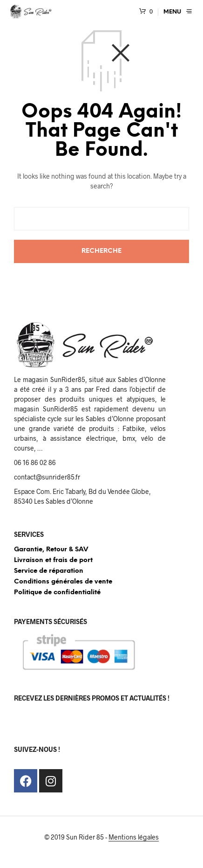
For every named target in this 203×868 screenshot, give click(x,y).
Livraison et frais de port (53, 560)
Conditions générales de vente (63, 582)
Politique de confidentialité (57, 593)
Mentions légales (134, 837)
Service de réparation (49, 571)
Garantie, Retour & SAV (51, 550)
